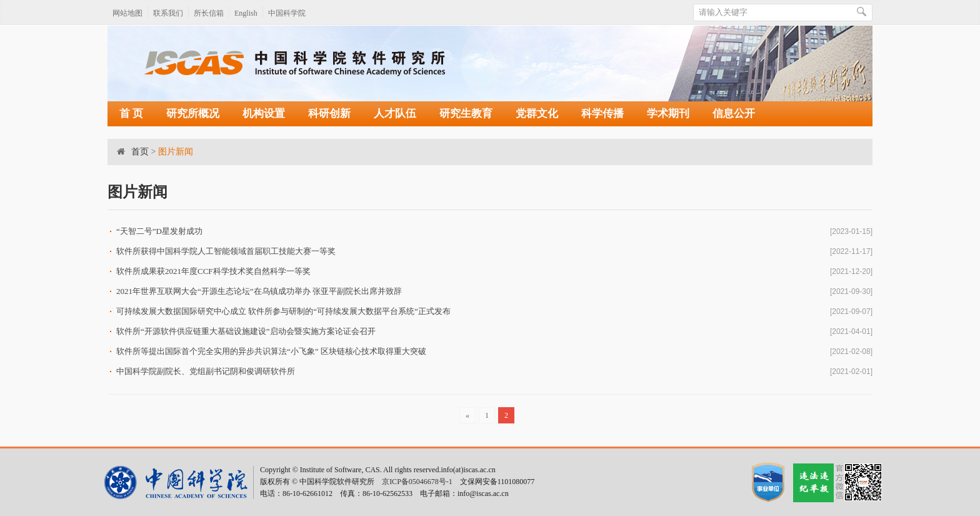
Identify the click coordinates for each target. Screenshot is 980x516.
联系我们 (168, 13)
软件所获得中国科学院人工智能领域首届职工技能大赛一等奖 (226, 251)
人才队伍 (395, 114)
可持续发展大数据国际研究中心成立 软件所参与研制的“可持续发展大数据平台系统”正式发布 (283, 311)
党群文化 (537, 114)
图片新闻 (176, 152)
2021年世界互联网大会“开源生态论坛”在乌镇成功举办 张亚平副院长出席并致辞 (259, 291)
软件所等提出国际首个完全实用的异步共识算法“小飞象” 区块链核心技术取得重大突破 (271, 351)
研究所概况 (193, 114)
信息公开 (734, 114)
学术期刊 (668, 114)
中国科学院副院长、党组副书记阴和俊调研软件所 (206, 371)
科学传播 (602, 114)
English (246, 13)
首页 (140, 152)
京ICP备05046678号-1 (417, 482)
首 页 (131, 114)
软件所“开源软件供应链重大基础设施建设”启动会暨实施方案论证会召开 (246, 331)
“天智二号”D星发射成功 (159, 231)
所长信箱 (209, 13)
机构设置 (264, 114)
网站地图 (127, 13)
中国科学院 (287, 13)
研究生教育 (466, 114)
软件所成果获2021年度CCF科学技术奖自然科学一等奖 (213, 271)
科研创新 (329, 114)
